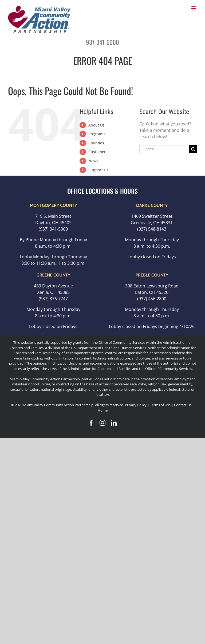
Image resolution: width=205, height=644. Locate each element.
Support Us (98, 170)
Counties (96, 143)
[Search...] (164, 149)
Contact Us (183, 405)
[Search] (193, 149)
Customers (98, 152)
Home (103, 410)
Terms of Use (160, 405)
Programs (97, 134)
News (93, 161)
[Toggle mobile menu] (194, 8)
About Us (96, 125)
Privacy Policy (136, 405)
